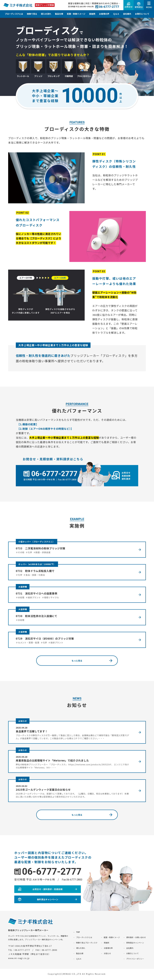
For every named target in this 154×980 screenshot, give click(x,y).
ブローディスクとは (14, 14)
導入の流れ (46, 14)
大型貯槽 (23, 587)
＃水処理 (20, 597)
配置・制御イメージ (76, 14)
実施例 (92, 14)
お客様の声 (104, 14)
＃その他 (20, 552)
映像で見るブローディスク (87, 943)
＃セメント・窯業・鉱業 (28, 643)
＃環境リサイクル (50, 597)
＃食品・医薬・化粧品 (34, 575)
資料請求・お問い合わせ (136, 937)
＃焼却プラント (33, 597)
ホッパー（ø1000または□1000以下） (37, 564)
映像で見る (32, 14)
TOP (78, 932)
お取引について (142, 14)
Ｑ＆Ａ (116, 14)
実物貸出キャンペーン (135, 943)
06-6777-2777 (52, 872)
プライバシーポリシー (135, 959)
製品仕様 (59, 14)
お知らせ (23, 721)
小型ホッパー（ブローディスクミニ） (37, 542)
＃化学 (29, 552)
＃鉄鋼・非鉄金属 (42, 552)
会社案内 (127, 14)
